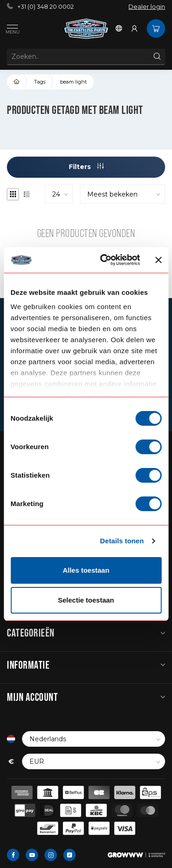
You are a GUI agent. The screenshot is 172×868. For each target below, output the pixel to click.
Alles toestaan (86, 570)
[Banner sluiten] (158, 260)
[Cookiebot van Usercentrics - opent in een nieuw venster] (104, 260)
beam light (73, 82)
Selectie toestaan (86, 600)
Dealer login (147, 7)
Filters (86, 167)
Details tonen (122, 541)
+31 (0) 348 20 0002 (40, 7)
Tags (40, 82)
